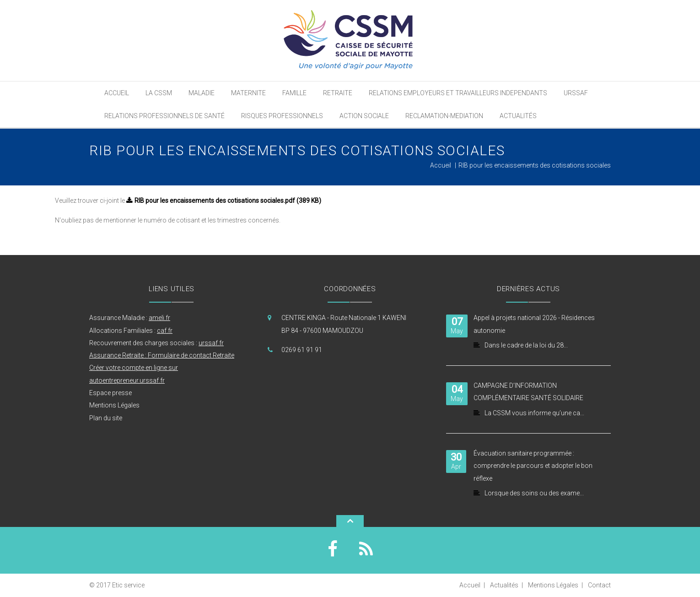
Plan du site (106, 418)
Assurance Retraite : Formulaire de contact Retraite (162, 355)
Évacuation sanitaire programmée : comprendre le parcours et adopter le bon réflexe (533, 466)
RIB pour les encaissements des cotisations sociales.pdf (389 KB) (228, 201)
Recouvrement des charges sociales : (156, 343)
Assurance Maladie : (130, 318)
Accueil (441, 165)
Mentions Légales (114, 405)
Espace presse (110, 393)
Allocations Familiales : (131, 331)
